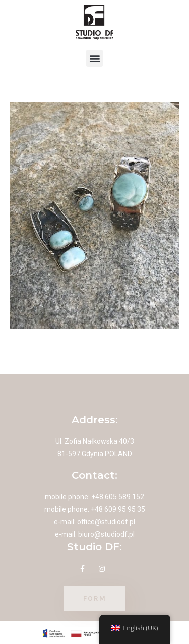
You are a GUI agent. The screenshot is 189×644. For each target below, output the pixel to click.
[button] (94, 58)
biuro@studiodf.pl (106, 534)
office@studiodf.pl (106, 522)
